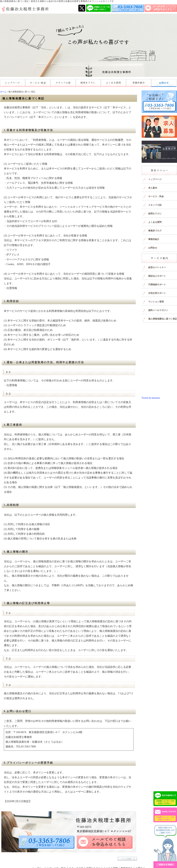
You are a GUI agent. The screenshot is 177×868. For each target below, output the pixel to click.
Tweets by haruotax (151, 398)
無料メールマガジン (158, 310)
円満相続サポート (157, 285)
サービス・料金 (156, 196)
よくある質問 (155, 222)
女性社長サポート (157, 293)
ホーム (3, 92)
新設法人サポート (157, 276)
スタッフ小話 (155, 205)
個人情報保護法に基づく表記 (163, 319)
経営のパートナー (157, 267)
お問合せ (153, 248)
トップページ (155, 179)
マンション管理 (156, 302)
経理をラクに (155, 214)
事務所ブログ (155, 231)
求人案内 (153, 188)
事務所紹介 (154, 239)
